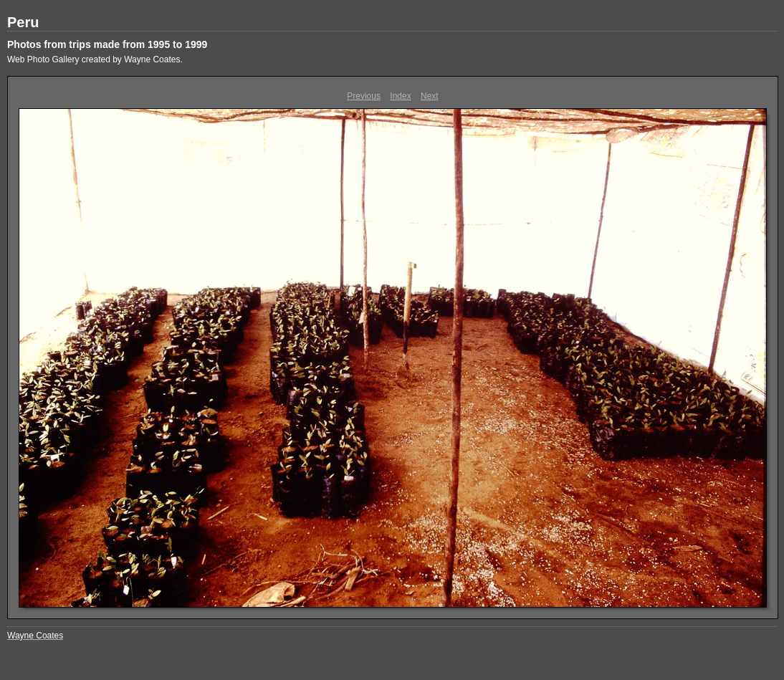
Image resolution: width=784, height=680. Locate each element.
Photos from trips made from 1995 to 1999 (107, 44)
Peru (23, 22)
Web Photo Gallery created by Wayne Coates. (95, 59)
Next (430, 96)
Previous (364, 96)
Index (400, 96)
